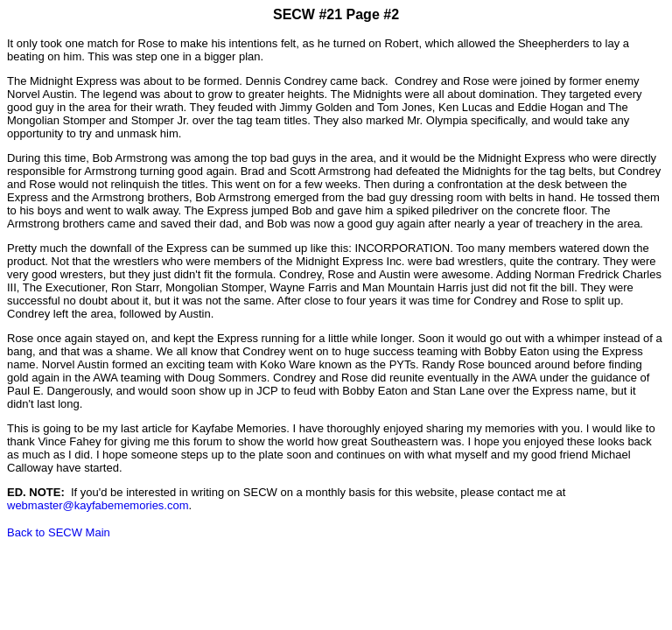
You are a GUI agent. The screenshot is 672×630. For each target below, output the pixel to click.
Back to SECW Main (59, 532)
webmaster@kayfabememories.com (98, 505)
